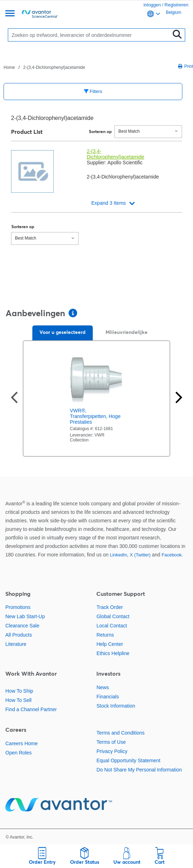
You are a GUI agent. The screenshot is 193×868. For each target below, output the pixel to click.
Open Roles (18, 753)
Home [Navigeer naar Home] (9, 67)
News (103, 687)
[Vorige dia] (14, 398)
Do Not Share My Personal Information (139, 770)
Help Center (110, 644)
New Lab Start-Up (25, 616)
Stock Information (116, 706)
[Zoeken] (91, 35)
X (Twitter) (140, 555)
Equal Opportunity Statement (128, 760)
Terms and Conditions (120, 733)
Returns (105, 635)
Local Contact (112, 626)
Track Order (109, 607)
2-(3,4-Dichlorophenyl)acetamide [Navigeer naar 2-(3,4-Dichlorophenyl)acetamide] (54, 67)
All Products (19, 635)
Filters (93, 91)
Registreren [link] (176, 5)
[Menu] (10, 14)
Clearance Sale (22, 626)
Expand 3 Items (109, 203)
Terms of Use (111, 742)
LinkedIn (118, 555)
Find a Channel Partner (31, 709)
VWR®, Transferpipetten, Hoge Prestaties (95, 416)
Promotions (18, 607)
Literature (16, 644)
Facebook (172, 555)
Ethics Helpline (113, 653)
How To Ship (19, 691)
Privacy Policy (112, 751)
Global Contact (113, 616)
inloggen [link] (152, 5)
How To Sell (18, 700)
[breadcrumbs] (44, 67)
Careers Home (22, 743)
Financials (108, 697)
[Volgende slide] (179, 398)
